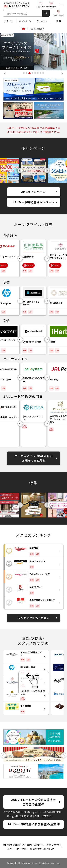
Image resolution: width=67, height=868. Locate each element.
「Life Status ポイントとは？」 (24, 132)
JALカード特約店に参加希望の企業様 (34, 824)
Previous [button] (5, 73)
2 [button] (27, 73)
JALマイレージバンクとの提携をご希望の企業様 (34, 802)
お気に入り (41, 5)
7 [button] (40, 73)
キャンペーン (25, 21)
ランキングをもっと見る (33, 618)
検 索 (46, 13)
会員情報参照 (51, 5)
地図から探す (58, 13)
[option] (33, 52)
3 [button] (30, 73)
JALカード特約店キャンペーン (34, 202)
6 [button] (38, 73)
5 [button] (35, 73)
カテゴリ (8, 21)
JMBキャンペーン (33, 192)
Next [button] (62, 73)
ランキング (42, 21)
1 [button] (24, 73)
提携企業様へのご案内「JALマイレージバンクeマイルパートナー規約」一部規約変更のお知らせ (34, 847)
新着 (59, 21)
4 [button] (32, 73)
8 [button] (43, 73)
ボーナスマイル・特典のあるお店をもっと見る (34, 458)
